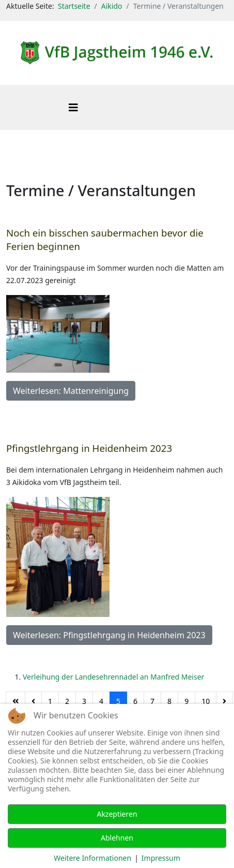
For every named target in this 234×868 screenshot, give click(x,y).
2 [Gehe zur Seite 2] (67, 701)
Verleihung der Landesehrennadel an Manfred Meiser (113, 677)
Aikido (112, 6)
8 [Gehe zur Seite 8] (169, 701)
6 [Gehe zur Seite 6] (135, 701)
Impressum (161, 858)
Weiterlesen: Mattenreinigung (71, 391)
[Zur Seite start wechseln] (15, 701)
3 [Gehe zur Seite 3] (84, 701)
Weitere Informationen (92, 858)
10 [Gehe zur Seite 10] (206, 701)
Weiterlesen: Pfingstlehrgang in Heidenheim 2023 (109, 635)
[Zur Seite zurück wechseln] (33, 701)
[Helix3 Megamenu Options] (73, 107)
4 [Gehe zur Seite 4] (101, 701)
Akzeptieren (117, 814)
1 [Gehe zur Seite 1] (50, 701)
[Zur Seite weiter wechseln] (224, 701)
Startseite (74, 6)
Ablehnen (117, 838)
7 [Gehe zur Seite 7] (152, 701)
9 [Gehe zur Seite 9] (186, 701)
